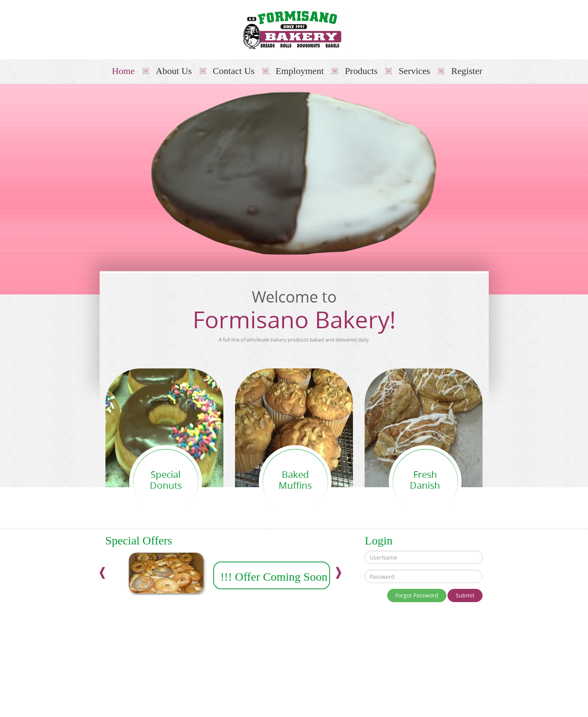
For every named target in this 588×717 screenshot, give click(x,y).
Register (467, 71)
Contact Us (234, 71)
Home (124, 71)
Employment (300, 71)
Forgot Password (417, 595)
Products (361, 71)
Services (414, 71)
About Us (174, 71)
